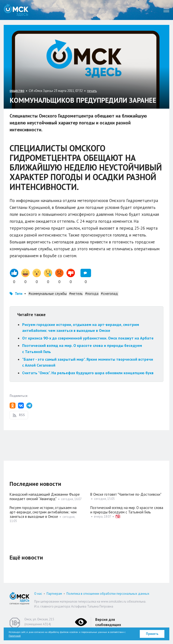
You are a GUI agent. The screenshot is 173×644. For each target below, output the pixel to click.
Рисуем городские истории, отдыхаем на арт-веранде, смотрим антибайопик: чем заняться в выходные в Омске (43, 512)
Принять (152, 634)
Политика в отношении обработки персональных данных (108, 594)
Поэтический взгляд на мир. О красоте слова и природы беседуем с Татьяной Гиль (127, 510)
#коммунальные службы (48, 294)
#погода (92, 294)
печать (92, 91)
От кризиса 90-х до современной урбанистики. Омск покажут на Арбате (88, 338)
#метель (76, 294)
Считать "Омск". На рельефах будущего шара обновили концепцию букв (88, 373)
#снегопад (109, 294)
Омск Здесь (16, 10)
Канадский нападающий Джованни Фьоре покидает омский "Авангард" (45, 497)
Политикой (15, 636)
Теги (19, 294)
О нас (38, 594)
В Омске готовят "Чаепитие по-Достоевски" (126, 494)
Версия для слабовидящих (108, 622)
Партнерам (54, 594)
